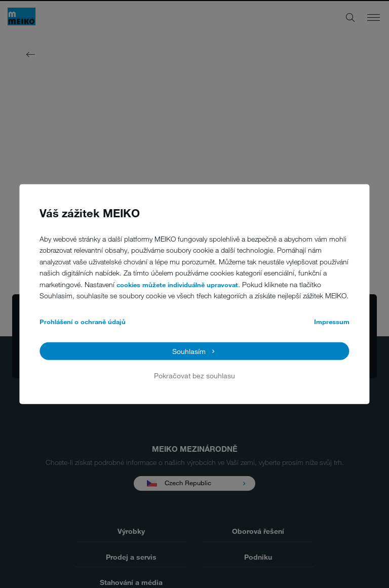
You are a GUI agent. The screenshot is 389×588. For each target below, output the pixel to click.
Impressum (332, 322)
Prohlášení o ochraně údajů (83, 322)
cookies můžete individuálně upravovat (177, 285)
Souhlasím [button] (189, 351)
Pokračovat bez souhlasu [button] (194, 376)
